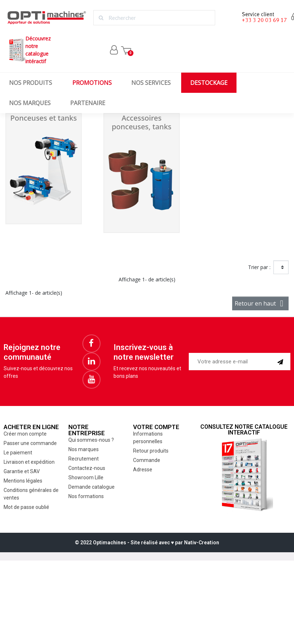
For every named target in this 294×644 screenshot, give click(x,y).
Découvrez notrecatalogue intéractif (29, 50)
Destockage (209, 83)
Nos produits (31, 83)
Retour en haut (260, 303)
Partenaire (88, 103)
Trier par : (259, 267)
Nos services (151, 83)
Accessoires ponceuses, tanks (142, 122)
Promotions (92, 83)
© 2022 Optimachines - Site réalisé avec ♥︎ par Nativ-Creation (147, 543)
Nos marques (30, 103)
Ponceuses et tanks (44, 118)
